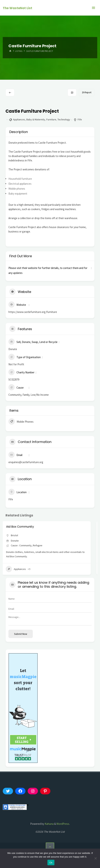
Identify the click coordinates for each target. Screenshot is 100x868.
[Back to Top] (50, 847)
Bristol (18, 535)
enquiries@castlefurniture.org (26, 462)
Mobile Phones (21, 422)
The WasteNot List (17, 8)
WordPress (63, 824)
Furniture (51, 119)
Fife (80, 119)
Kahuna (49, 824)
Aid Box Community (24, 527)
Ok (51, 863)
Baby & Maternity (36, 119)
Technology (64, 119)
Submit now (21, 634)
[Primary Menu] (93, 8)
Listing (19, 51)
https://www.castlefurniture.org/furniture (33, 312)
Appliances (19, 119)
